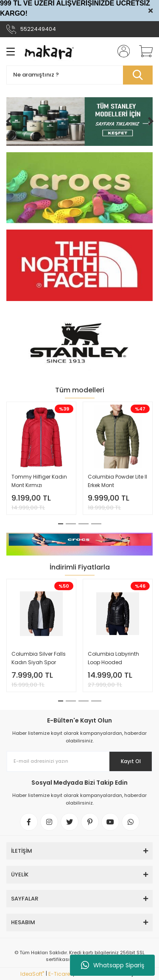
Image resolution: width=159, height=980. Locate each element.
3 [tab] (84, 524)
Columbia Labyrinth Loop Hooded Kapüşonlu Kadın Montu (113, 658)
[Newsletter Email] (79, 761)
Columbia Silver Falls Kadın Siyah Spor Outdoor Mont (39, 658)
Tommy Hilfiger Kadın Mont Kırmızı (39, 481)
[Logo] (49, 51)
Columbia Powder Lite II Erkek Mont (117, 481)
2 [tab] (71, 524)
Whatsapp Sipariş (113, 965)
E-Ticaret (60, 974)
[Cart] (143, 51)
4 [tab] (96, 524)
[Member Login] (121, 51)
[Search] (79, 75)
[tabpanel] (42, 458)
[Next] (151, 121)
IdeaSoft (32, 974)
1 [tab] (61, 524)
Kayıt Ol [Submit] (131, 761)
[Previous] (8, 121)
